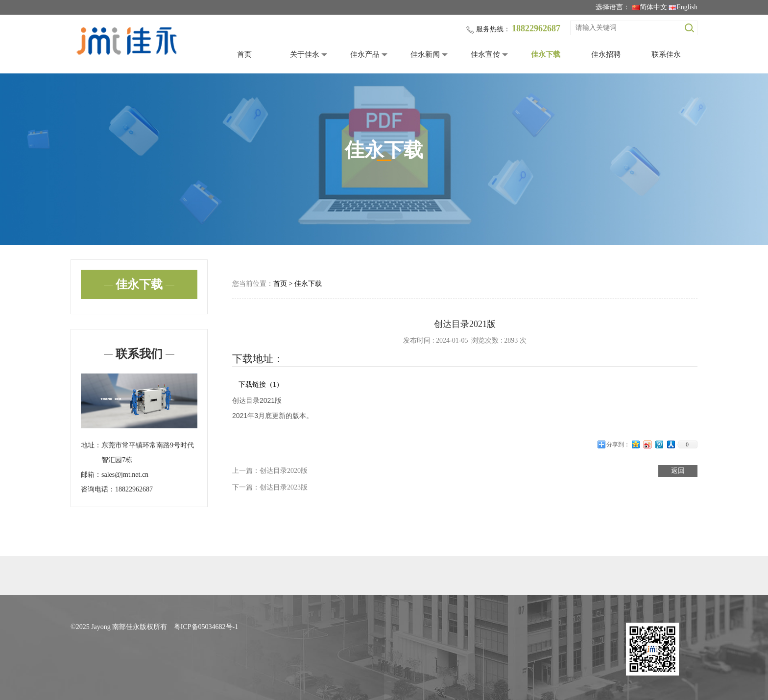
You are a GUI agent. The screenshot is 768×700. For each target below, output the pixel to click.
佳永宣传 (485, 54)
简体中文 (649, 7)
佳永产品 (365, 54)
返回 (678, 471)
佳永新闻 (425, 54)
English (683, 7)
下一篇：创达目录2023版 (270, 487)
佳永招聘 (606, 54)
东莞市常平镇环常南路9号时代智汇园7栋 (148, 453)
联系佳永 (666, 54)
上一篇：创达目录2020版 (270, 471)
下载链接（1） (261, 385)
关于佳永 (305, 54)
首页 (244, 54)
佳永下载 (546, 54)
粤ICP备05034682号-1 (206, 627)
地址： (91, 445)
